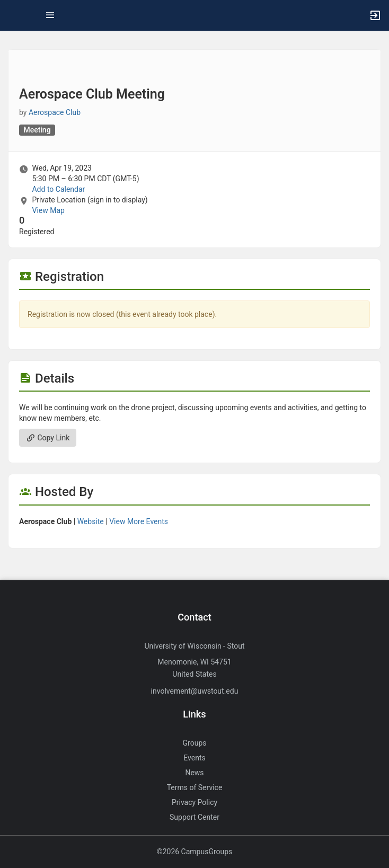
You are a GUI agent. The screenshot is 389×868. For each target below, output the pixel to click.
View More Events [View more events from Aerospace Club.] (139, 521)
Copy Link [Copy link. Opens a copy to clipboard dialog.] (48, 438)
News (194, 773)
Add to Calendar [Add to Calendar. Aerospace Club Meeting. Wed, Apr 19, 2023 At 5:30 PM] (58, 189)
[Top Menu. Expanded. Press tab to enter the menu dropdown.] (50, 15)
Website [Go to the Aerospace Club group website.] (91, 521)
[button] (13, 15)
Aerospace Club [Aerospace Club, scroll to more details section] (55, 112)
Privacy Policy (194, 802)
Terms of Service (195, 787)
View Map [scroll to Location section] (48, 210)
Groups (195, 743)
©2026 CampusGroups (195, 852)
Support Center (194, 817)
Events (194, 758)
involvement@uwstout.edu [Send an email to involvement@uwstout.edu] (195, 691)
